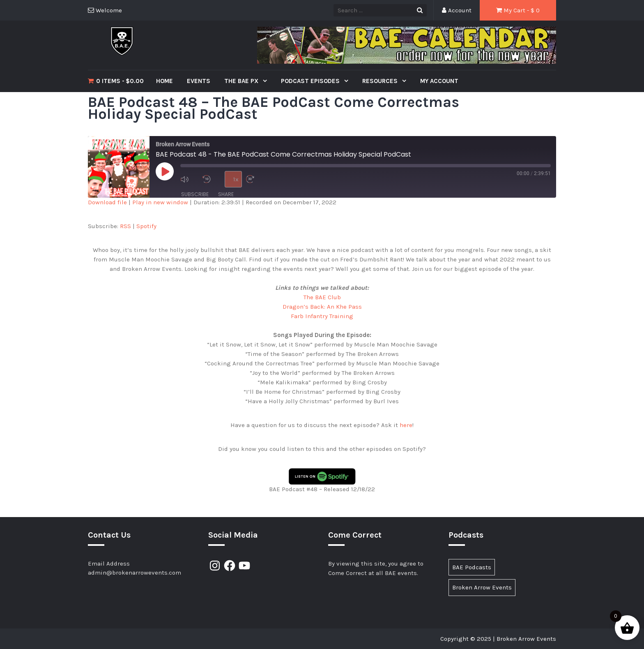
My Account (439, 81)
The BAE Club (322, 297)
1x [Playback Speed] (236, 179)
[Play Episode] (165, 171)
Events (199, 81)
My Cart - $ (518, 10)
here (406, 425)
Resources (381, 81)
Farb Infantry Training (322, 316)
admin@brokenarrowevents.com (135, 573)
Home (164, 81)
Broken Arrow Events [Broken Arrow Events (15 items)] (482, 587)
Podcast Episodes (311, 81)
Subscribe (195, 194)
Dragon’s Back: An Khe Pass (322, 307)
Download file (107, 202)
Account (457, 10)
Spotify (146, 226)
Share (226, 194)
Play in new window (160, 202)
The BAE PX (242, 81)
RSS (125, 226)
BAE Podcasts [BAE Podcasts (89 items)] (472, 567)
